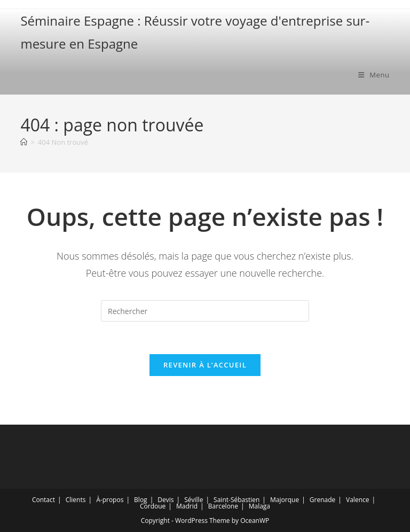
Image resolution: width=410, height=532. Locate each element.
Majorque (285, 500)
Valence (357, 500)
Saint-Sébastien (236, 500)
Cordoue (153, 506)
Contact (44, 500)
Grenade (322, 500)
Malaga (259, 506)
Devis (165, 500)
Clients (76, 500)
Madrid (187, 506)
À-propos (110, 500)
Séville (194, 500)
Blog (141, 500)
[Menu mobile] (374, 75)
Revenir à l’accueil (205, 365)
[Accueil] (24, 142)
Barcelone (223, 506)
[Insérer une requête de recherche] (205, 311)
